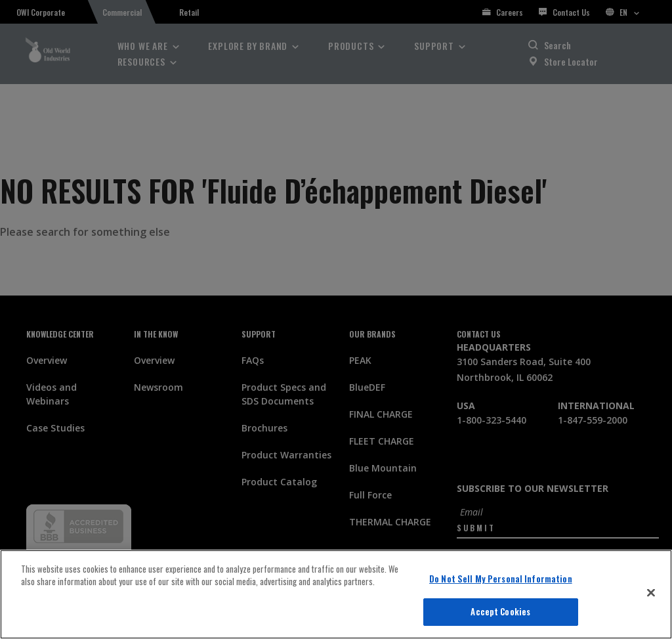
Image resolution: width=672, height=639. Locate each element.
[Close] (651, 592)
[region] (336, 594)
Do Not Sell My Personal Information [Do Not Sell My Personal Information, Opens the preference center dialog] (501, 579)
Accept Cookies (500, 611)
